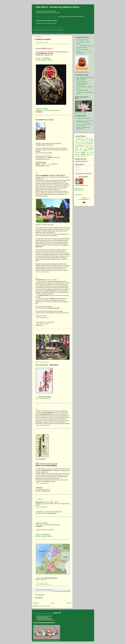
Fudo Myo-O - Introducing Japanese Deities (58, 7)
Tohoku (69, 591)
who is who (84, 156)
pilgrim (58, 591)
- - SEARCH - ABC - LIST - (83, 40)
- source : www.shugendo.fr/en (43, 425)
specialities (77, 152)
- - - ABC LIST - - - (80, 139)
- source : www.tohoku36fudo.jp (43, 398)
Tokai (92, 155)
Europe (80, 142)
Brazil (81, 140)
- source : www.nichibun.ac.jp (42, 483)
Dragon (77, 142)
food (86, 142)
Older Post (69, 603)
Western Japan (78, 156)
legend (82, 147)
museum (87, 147)
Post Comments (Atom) (45, 606)
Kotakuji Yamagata (43, 39)
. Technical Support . (79, 188)
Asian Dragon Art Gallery (82, 90)
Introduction (90, 143)
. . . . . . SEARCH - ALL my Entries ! (85, 45)
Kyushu (77, 147)
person (85, 149)
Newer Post (36, 603)
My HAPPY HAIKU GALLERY (83, 118)
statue (61, 591)
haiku (89, 142)
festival (83, 142)
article (87, 139)
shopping (91, 150)
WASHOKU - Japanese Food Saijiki (45, 620)
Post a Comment (39, 598)
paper (81, 149)
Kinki (85, 145)
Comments (79, 170)
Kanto (80, 145)
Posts (78, 167)
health (92, 142)
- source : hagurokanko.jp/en (42, 318)
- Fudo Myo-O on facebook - (83, 49)
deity (92, 140)
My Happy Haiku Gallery (42, 617)
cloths (84, 140)
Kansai (76, 145)
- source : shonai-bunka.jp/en (42, 272)
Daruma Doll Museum (81, 81)
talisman (77, 154)
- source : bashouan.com (41, 507)
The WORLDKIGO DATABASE (44, 619)
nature (92, 147)
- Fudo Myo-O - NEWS (82, 47)
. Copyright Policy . (78, 195)
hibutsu (80, 144)
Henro (76, 144)
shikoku (86, 150)
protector (81, 151)
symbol (92, 152)
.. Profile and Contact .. (79, 190)
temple (65, 591)
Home (52, 603)
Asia (89, 139)
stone (88, 152)
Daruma (88, 140)
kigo (83, 145)
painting (77, 149)
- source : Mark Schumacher (42, 324)
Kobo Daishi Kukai (90, 145)
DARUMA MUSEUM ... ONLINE (44, 616)
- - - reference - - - (40, 499)
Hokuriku (84, 144)
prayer (76, 150)
